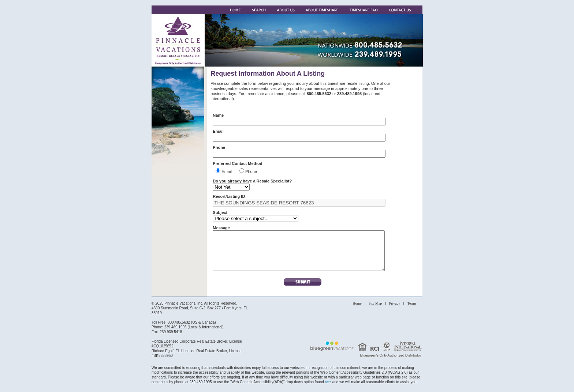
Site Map (375, 311)
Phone (251, 171)
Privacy (395, 311)
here (328, 390)
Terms (412, 311)
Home (357, 311)
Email (229, 171)
